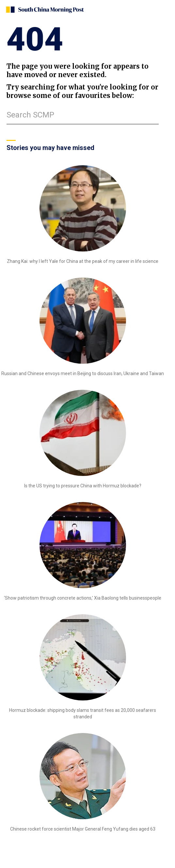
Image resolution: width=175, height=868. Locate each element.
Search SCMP (30, 115)
